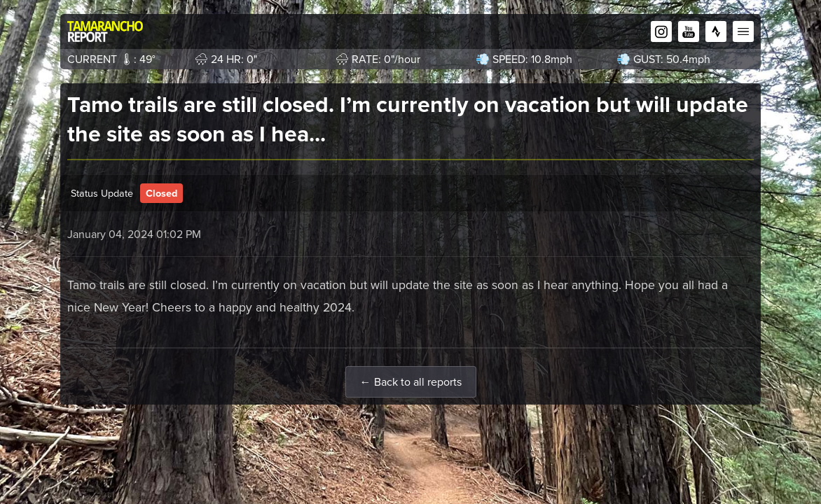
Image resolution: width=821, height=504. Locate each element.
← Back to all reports (411, 382)
